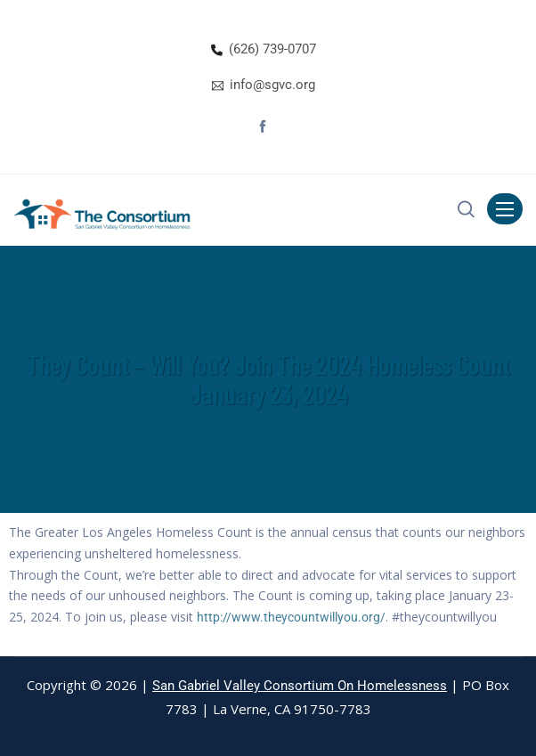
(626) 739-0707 (272, 49)
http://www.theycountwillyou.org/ (291, 617)
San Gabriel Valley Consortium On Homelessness (300, 686)
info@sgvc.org (272, 85)
